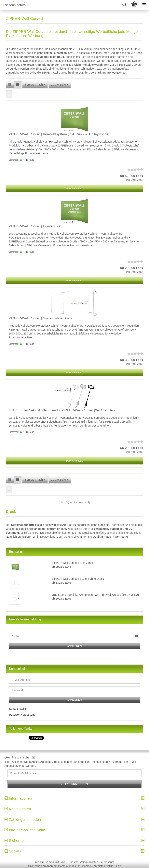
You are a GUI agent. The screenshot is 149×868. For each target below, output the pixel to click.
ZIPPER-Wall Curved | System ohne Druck (41, 318)
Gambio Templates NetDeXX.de (102, 866)
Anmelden (75, 646)
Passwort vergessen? (22, 715)
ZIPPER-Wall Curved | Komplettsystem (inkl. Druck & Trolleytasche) (59, 134)
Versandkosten (89, 862)
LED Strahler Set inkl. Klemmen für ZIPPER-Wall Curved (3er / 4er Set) (62, 410)
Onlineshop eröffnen (40, 866)
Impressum (107, 862)
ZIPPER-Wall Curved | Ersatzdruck (35, 226)
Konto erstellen (18, 709)
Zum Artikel (74, 189)
